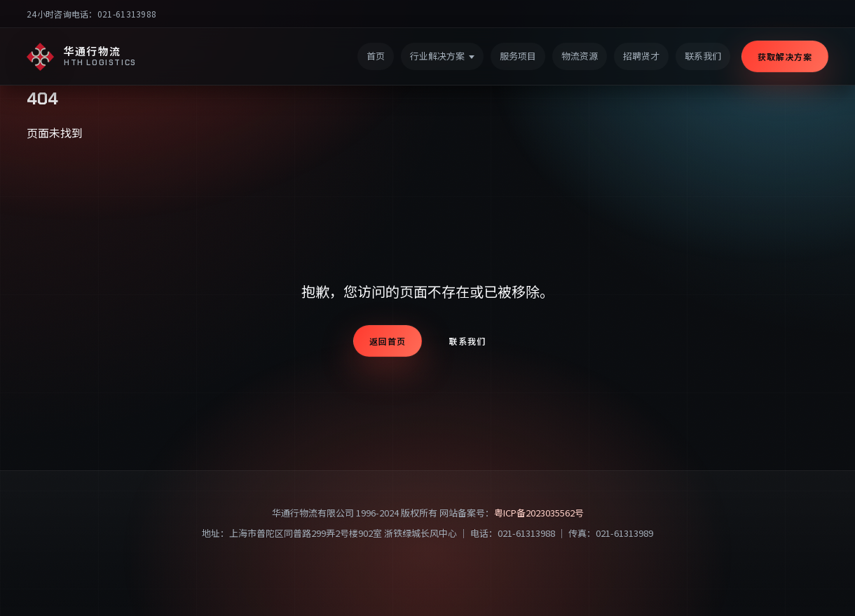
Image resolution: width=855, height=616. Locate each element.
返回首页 (388, 341)
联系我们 (467, 341)
